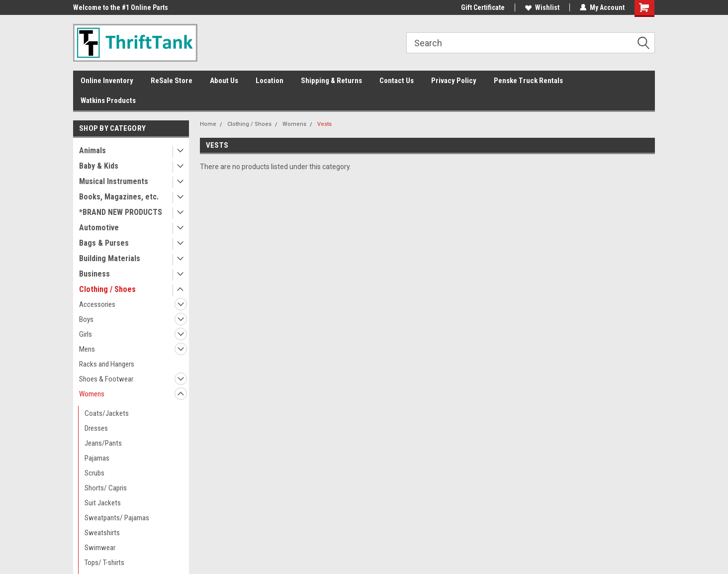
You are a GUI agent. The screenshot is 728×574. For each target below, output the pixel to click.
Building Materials (110, 258)
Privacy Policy (454, 81)
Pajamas (97, 458)
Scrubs (94, 473)
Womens (92, 394)
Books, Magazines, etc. (119, 197)
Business (94, 274)
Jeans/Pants (103, 443)
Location (270, 81)
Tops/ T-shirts (104, 563)
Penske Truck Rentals (528, 81)
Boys (86, 319)
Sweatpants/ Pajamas (117, 518)
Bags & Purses (104, 243)
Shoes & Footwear (106, 379)
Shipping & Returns (331, 81)
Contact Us (397, 81)
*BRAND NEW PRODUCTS (121, 212)
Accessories (97, 304)
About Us (224, 81)
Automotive (99, 228)
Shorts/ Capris (106, 488)
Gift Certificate (483, 7)
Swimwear (100, 548)
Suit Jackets (103, 503)
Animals (92, 150)
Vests (324, 124)
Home (208, 124)
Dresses (96, 428)
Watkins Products (108, 100)
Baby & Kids (99, 166)
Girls (86, 334)
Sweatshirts (102, 533)
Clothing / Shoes (107, 289)
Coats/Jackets (107, 413)
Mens (87, 349)
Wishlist (542, 7)
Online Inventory (107, 81)
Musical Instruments (114, 181)
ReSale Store (172, 81)
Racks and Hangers (107, 364)
